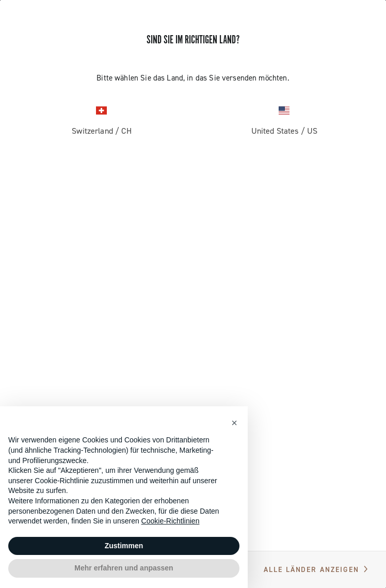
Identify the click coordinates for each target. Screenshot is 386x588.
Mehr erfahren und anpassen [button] (124, 568)
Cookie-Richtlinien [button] (171, 521)
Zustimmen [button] (124, 546)
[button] (234, 423)
